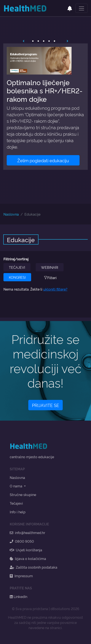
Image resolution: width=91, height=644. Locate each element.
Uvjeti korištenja (26, 550)
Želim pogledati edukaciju (43, 160)
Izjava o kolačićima (28, 558)
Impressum (21, 576)
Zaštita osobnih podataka (34, 567)
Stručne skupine (23, 495)
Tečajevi (16, 503)
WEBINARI (50, 267)
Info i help (18, 512)
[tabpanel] (45, 107)
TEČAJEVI (17, 267)
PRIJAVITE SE (45, 405)
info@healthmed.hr (27, 533)
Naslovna (11, 214)
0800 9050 (22, 541)
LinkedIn (18, 596)
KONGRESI (17, 277)
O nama (16, 486)
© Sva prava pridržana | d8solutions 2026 (46, 609)
